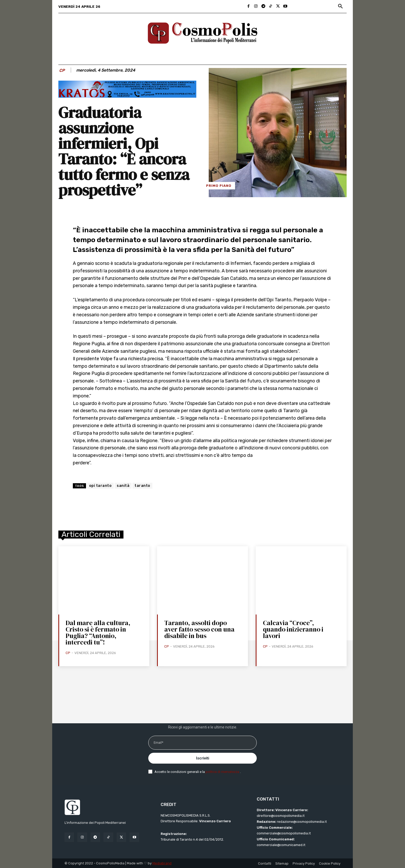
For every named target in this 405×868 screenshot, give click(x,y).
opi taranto (100, 486)
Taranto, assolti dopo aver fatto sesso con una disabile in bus (199, 629)
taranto (142, 486)
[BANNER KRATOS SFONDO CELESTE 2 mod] (127, 96)
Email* (158, 743)
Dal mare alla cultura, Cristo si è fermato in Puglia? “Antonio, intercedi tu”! (98, 632)
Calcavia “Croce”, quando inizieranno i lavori (293, 629)
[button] (340, 6)
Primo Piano (219, 186)
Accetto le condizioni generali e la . (198, 772)
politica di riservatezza (223, 772)
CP (62, 70)
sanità (123, 486)
